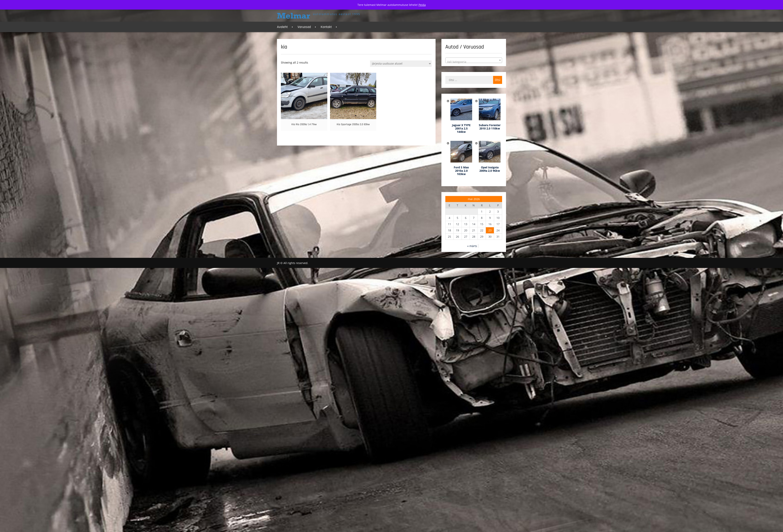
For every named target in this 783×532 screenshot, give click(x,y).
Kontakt (326, 27)
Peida (422, 5)
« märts (472, 246)
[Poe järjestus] (401, 64)
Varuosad (304, 27)
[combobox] (474, 60)
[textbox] (474, 62)
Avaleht (282, 27)
